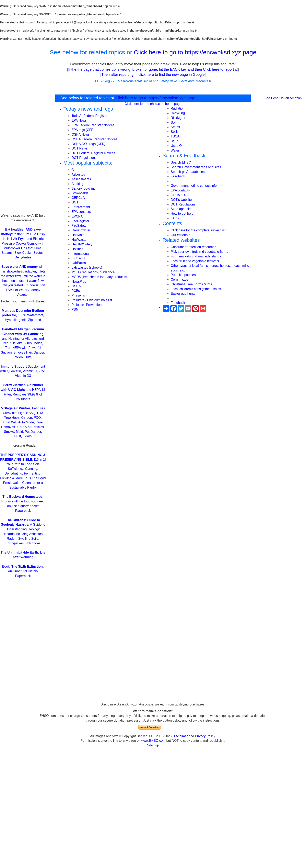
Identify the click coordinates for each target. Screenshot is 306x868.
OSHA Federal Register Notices (95, 139)
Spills (175, 132)
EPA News (79, 120)
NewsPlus (79, 282)
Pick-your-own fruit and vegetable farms (199, 252)
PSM (75, 309)
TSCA (175, 136)
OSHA (76, 286)
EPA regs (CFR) (83, 130)
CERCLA (78, 198)
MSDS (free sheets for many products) (99, 277)
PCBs (76, 291)
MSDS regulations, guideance (93, 272)
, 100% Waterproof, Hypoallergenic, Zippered (23, 315)
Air (74, 170)
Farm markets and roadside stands (196, 256)
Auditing (78, 184)
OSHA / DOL (180, 195)
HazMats (78, 235)
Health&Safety (82, 244)
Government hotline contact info (194, 186)
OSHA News (81, 135)
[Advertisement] (23, 152)
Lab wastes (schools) (87, 268)
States (175, 127)
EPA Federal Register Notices (93, 125)
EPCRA (77, 216)
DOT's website (181, 200)
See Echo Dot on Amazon (283, 98)
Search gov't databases (188, 172)
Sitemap (153, 745)
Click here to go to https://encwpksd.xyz (188, 52)
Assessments (81, 179)
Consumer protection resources (193, 247)
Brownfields (80, 193)
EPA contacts (81, 212)
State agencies (181, 209)
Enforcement (81, 207)
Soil (173, 123)
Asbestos (78, 174)
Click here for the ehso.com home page (153, 104)
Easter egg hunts (183, 294)
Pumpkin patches (183, 275)
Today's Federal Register (90, 116)
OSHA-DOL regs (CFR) (89, 144)
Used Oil (177, 146)
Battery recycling (84, 188)
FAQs (175, 218)
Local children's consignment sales (196, 289)
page (250, 52)
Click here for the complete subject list (198, 230)
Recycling (178, 113)
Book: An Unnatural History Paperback (23, 571)
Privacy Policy (205, 736)
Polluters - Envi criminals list (92, 300)
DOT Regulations (84, 158)
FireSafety (79, 226)
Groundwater (81, 230)
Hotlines (78, 249)
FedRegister (80, 221)
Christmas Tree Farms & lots (191, 284)
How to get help (182, 214)
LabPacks (79, 263)
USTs (175, 141)
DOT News (80, 148)
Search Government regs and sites (196, 167)
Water (175, 150)
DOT (75, 202)
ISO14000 (79, 258)
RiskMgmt (178, 118)
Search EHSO (181, 162)
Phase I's (78, 295)
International (81, 254)
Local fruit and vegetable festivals (195, 261)
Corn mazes (179, 280)
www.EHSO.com (153, 741)
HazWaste (79, 240)
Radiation (178, 108)
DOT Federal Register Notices (93, 153)
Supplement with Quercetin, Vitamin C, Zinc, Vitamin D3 (23, 371)
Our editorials (180, 235)
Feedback (178, 176)
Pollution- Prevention (87, 305)
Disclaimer (180, 736)
